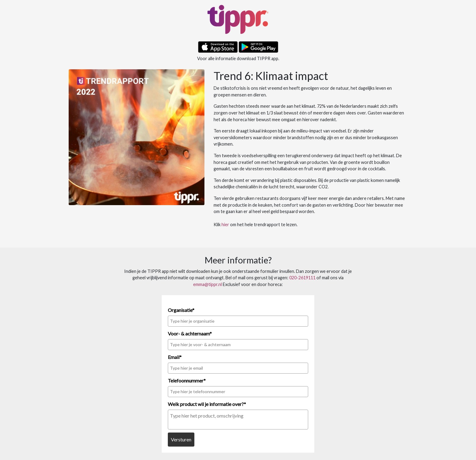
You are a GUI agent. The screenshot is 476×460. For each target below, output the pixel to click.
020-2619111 (302, 278)
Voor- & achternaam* (190, 333)
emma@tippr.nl (207, 284)
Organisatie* (181, 310)
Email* (175, 357)
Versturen (181, 439)
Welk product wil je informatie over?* (207, 404)
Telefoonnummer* (187, 380)
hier (225, 225)
